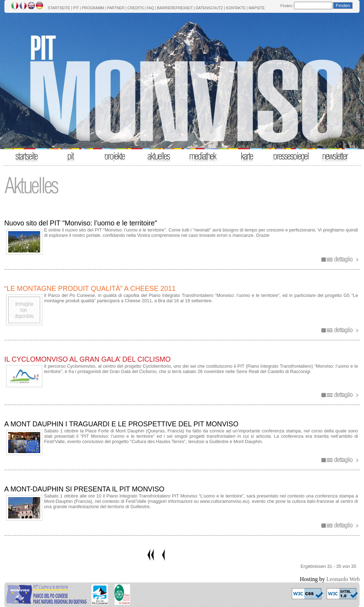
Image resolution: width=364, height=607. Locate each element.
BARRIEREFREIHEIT (175, 8)
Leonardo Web (343, 579)
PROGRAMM (93, 8)
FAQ (151, 8)
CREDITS (135, 8)
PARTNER (116, 8)
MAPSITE (257, 8)
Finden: (287, 6)
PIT (76, 8)
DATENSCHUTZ (210, 8)
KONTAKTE (236, 8)
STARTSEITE (59, 8)
